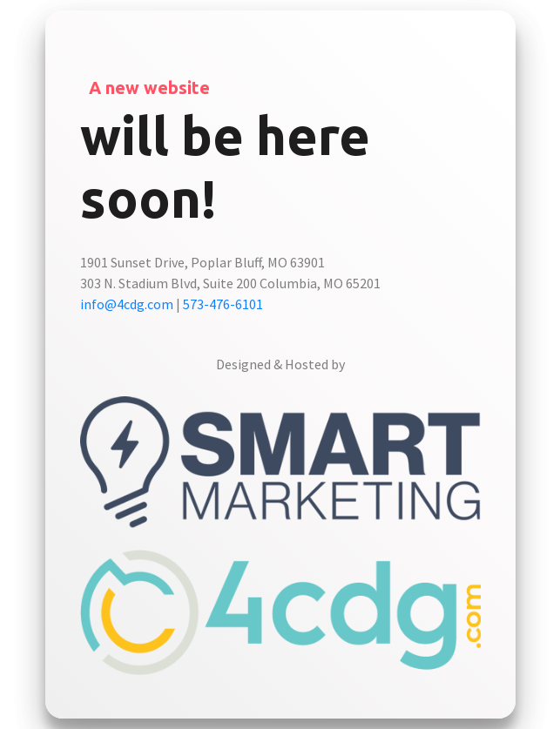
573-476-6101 (223, 304)
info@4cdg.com (127, 304)
